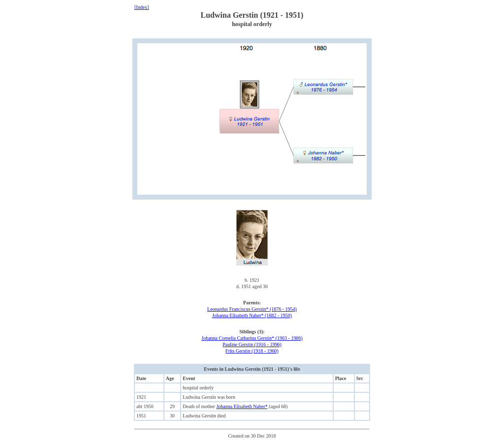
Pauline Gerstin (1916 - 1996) (252, 344)
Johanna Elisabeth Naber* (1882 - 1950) (252, 315)
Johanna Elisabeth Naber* (242, 406)
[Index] (142, 7)
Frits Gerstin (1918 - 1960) (252, 351)
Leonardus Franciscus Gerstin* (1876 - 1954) (252, 309)
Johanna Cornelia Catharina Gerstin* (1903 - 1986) (252, 338)
